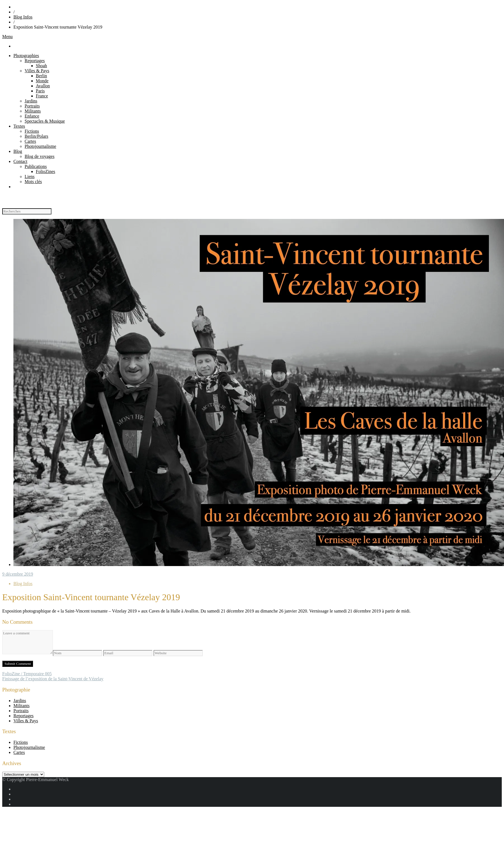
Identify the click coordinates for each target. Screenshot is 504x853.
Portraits (32, 106)
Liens (30, 177)
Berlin (41, 76)
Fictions (32, 131)
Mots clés (33, 182)
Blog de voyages (40, 156)
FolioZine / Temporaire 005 (27, 674)
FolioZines (45, 171)
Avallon (43, 86)
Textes (19, 126)
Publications (36, 166)
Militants (33, 111)
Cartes (30, 141)
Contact (20, 161)
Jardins (31, 101)
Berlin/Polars (36, 136)
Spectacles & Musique (45, 121)
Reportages (35, 61)
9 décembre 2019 (18, 574)
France (42, 96)
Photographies (26, 56)
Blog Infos (23, 17)
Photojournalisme (40, 146)
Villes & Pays (37, 71)
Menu (7, 37)
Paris (40, 91)
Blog (18, 151)
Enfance (32, 116)
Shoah (41, 66)
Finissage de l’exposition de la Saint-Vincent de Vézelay (53, 679)
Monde (42, 81)
